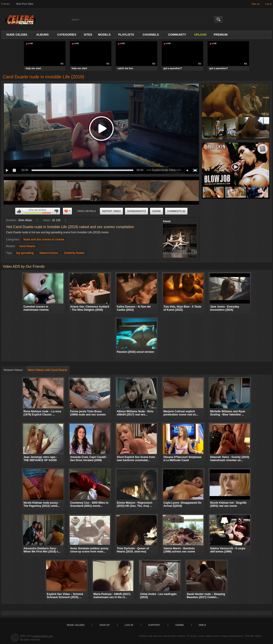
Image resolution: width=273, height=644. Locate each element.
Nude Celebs (17, 35)
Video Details (86, 211)
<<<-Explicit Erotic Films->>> (164, 170)
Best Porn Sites (25, 4)
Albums (43, 35)
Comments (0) (176, 211)
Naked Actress (49, 253)
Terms (179, 625)
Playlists (126, 35)
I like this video (19, 211)
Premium (220, 35)
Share (157, 211)
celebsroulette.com (43, 636)
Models (104, 35)
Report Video (111, 211)
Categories (67, 35)
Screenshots (137, 211)
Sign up (256, 4)
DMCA (202, 625)
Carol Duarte (27, 246)
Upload (200, 35)
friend (167, 221)
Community (177, 35)
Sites (88, 35)
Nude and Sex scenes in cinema (44, 240)
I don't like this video (56, 211)
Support (154, 625)
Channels (151, 35)
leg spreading (25, 253)
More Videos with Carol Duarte (48, 370)
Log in (269, 4)
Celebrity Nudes (74, 253)
